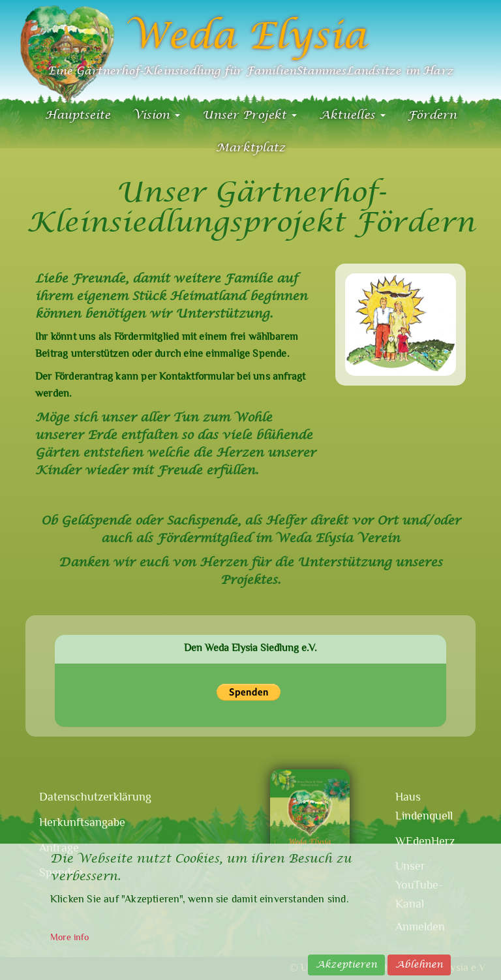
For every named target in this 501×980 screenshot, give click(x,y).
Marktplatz (250, 148)
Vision (156, 115)
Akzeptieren (346, 965)
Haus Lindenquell (424, 807)
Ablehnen (419, 965)
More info (69, 938)
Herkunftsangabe (72, 823)
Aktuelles (352, 115)
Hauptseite (78, 115)
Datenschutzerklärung (72, 798)
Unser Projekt (250, 115)
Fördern (432, 115)
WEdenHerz (425, 842)
